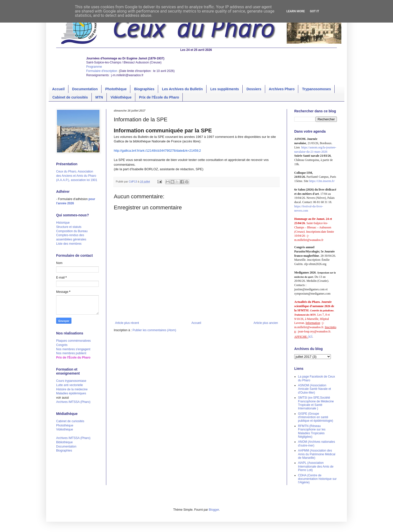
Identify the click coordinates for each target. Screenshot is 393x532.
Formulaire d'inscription (102, 71)
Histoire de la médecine (72, 389)
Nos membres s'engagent (73, 349)
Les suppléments (225, 89)
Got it (314, 11)
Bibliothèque (64, 442)
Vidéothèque (121, 97)
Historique (63, 223)
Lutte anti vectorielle (70, 385)
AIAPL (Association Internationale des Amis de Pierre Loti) (316, 466)
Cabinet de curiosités (70, 97)
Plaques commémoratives (73, 341)
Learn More (296, 11)
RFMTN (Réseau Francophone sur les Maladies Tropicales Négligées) (312, 431)
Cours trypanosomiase (71, 381)
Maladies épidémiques (71, 393)
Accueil (58, 89)
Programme (94, 67)
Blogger (214, 510)
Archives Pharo (282, 89)
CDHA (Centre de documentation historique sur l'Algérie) (317, 479)
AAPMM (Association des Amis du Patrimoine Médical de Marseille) (317, 454)
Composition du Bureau (72, 231)
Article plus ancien (266, 323)
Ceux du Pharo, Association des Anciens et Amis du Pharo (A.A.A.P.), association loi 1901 (77, 176)
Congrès (62, 345)
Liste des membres (69, 244)
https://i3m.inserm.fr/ (322, 181)
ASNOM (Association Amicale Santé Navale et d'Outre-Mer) (314, 389)
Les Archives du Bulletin (182, 89)
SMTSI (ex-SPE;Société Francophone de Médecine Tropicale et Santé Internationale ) (316, 403)
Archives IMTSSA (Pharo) (73, 402)
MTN (99, 97)
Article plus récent (127, 323)
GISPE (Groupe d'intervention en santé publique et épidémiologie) (316, 417)
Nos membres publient (71, 353)
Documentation (85, 89)
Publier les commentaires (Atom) (154, 330)
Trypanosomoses (316, 89)
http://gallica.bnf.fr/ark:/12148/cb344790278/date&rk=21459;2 (157, 151)
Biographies (144, 89)
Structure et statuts (69, 227)
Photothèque (116, 89)
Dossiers (254, 89)
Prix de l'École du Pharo (159, 97)
